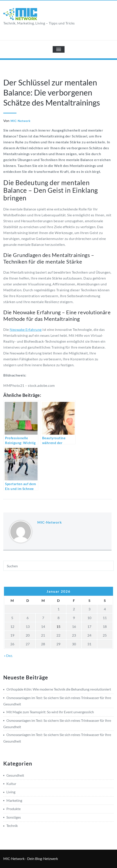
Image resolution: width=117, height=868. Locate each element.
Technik (12, 825)
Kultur (11, 784)
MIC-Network (21, 121)
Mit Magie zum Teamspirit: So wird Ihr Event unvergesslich (50, 712)
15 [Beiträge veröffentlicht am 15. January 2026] (58, 626)
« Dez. (8, 655)
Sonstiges (14, 817)
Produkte (13, 809)
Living (11, 792)
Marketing (14, 800)
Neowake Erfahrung (26, 329)
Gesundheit (15, 775)
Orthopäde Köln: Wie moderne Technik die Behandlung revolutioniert (59, 689)
